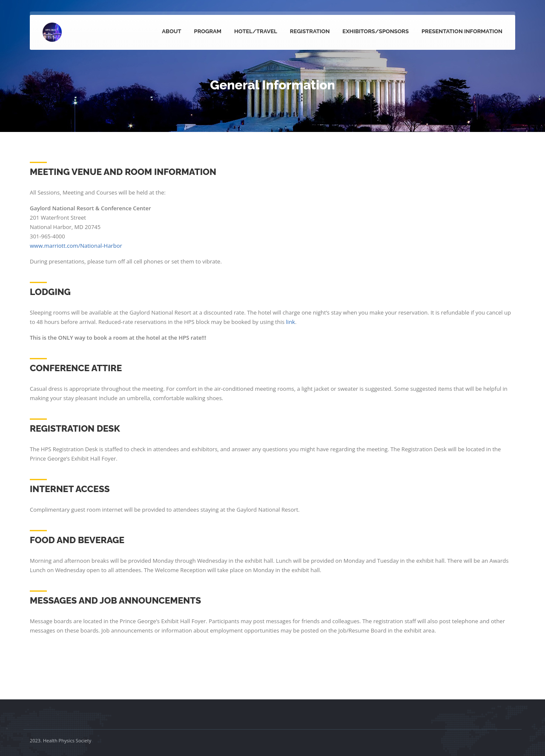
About (171, 31)
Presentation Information (462, 31)
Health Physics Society (67, 740)
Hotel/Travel (256, 31)
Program (208, 31)
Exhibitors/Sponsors (376, 31)
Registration (310, 31)
